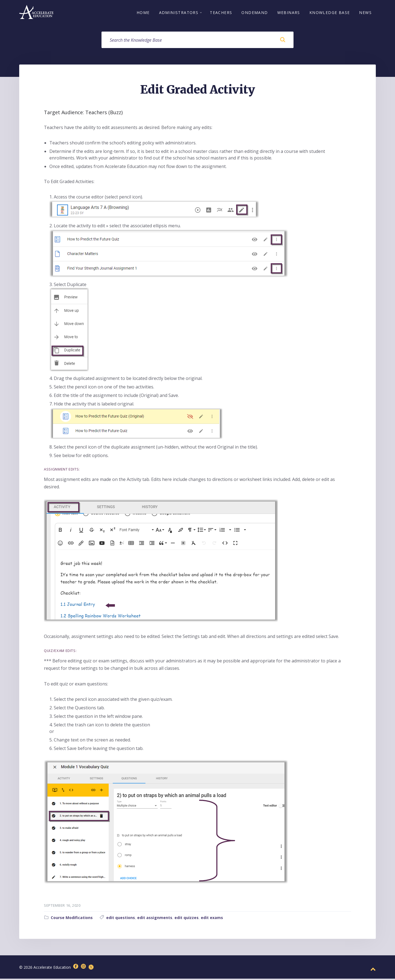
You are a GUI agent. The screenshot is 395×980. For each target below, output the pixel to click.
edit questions (121, 919)
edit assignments (155, 919)
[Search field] (198, 41)
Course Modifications (72, 919)
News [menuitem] (365, 13)
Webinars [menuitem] (289, 13)
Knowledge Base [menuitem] (330, 13)
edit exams (212, 919)
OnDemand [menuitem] (255, 13)
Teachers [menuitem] (221, 13)
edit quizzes (187, 919)
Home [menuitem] (143, 13)
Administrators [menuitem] (179, 13)
